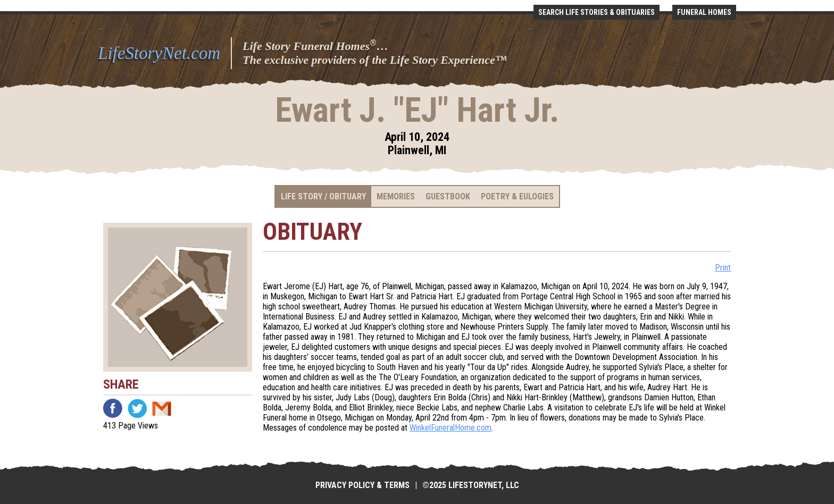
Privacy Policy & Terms (362, 485)
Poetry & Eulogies (517, 196)
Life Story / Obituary (323, 196)
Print (723, 268)
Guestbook (448, 196)
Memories (396, 196)
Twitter (137, 408)
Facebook (113, 408)
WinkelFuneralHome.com (451, 428)
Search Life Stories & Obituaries (597, 12)
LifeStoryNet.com (159, 53)
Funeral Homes (704, 12)
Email (162, 408)
